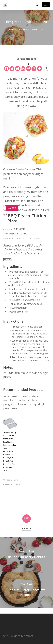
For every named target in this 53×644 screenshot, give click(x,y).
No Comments (38, 29)
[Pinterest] (28, 66)
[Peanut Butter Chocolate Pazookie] (26, 590)
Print (7, 260)
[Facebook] (6, 66)
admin (14, 29)
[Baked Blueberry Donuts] (26, 555)
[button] (46, 5)
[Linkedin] (23, 66)
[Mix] (34, 66)
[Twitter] (12, 66)
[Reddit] (17, 66)
